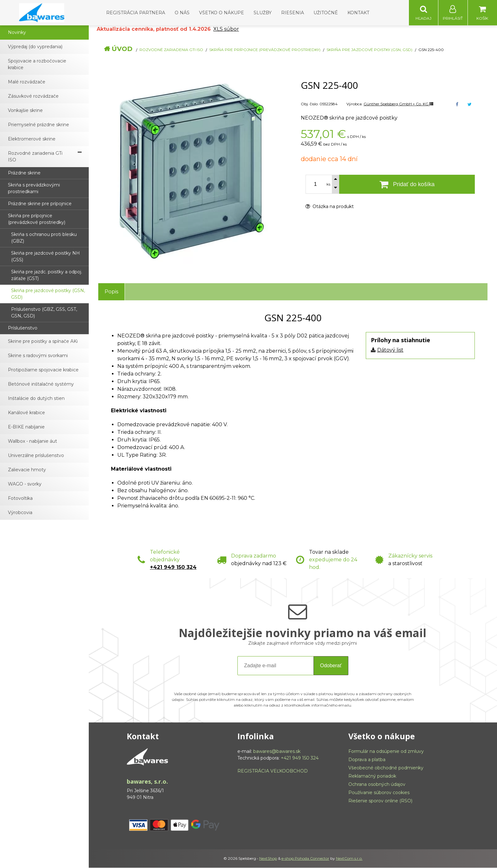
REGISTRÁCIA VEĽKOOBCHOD (273, 771)
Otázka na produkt (330, 207)
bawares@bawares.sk (277, 752)
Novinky (17, 33)
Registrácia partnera (136, 13)
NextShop (268, 859)
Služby (263, 13)
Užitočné (326, 13)
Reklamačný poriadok (372, 776)
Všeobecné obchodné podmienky (386, 768)
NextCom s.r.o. (349, 859)
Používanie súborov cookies (379, 793)
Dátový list (390, 350)
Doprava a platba (367, 760)
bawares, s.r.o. (147, 782)
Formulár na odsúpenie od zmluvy (386, 752)
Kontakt (358, 13)
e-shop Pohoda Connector (305, 859)
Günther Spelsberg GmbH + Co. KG (398, 104)
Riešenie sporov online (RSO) (380, 801)
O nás (182, 13)
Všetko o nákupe (222, 13)
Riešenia (293, 13)
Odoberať (331, 666)
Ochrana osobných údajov (377, 785)
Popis (111, 292)
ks (328, 185)
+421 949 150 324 (173, 568)
